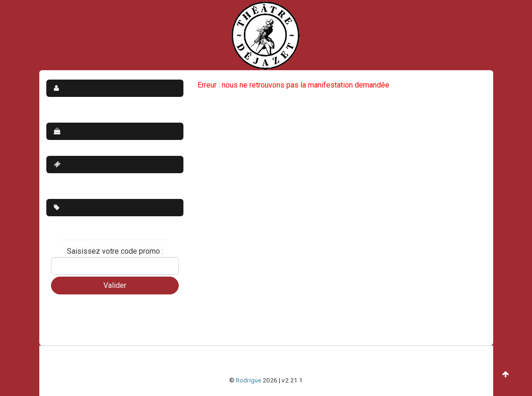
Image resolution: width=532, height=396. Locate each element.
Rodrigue (248, 380)
